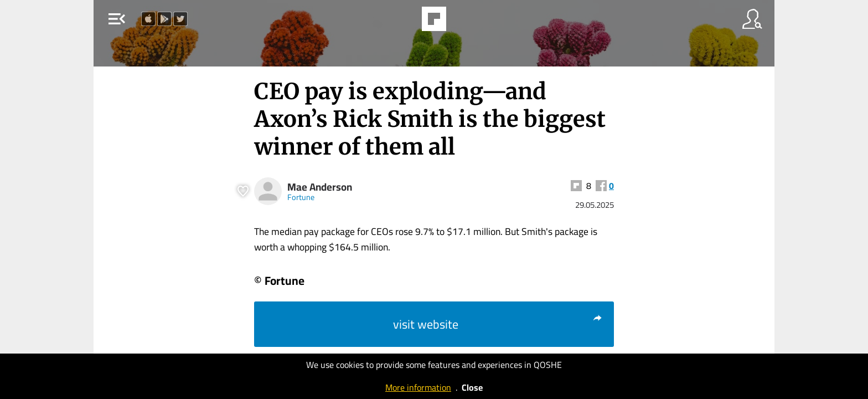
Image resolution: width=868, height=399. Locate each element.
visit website (498, 324)
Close (472, 387)
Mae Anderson (320, 187)
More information (418, 387)
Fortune (301, 197)
